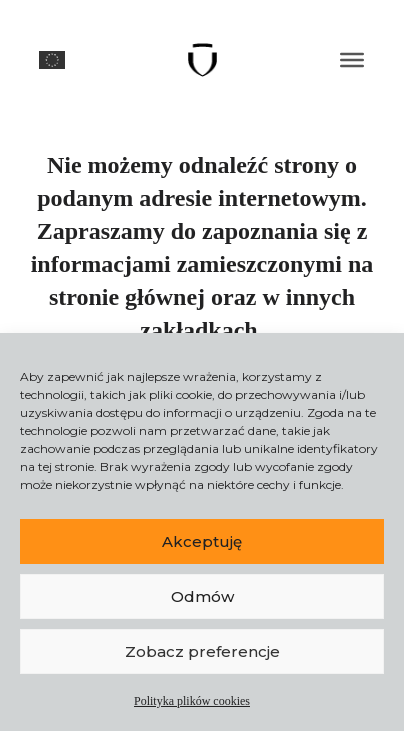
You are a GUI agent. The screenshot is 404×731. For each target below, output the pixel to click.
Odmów (202, 596)
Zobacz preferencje (202, 651)
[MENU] (352, 60)
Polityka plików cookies (192, 701)
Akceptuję (202, 541)
